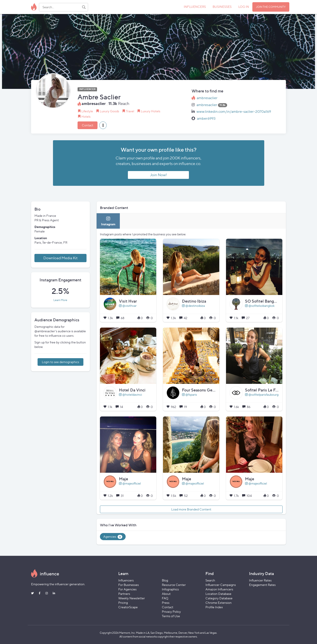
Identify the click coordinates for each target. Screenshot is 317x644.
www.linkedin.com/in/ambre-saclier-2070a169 (234, 112)
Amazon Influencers (219, 589)
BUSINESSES (222, 7)
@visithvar (128, 306)
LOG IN (244, 7)
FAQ (165, 598)
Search (210, 580)
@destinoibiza (193, 306)
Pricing (123, 603)
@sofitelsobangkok (260, 306)
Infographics (170, 589)
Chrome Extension (219, 603)
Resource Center (174, 585)
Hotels (86, 116)
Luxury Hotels (151, 111)
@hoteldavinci (130, 394)
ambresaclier (207, 98)
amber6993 (206, 118)
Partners (124, 594)
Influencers (126, 580)
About (166, 594)
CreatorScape (128, 607)
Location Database (218, 594)
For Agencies (127, 589)
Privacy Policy (171, 612)
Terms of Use (171, 616)
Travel (130, 111)
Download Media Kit (60, 258)
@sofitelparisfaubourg (262, 394)
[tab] (108, 221)
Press (166, 603)
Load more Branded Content (191, 509)
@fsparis (189, 394)
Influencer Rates (260, 580)
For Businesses (129, 585)
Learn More (60, 300)
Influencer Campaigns (221, 585)
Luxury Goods (109, 111)
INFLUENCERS (195, 7)
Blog (165, 580)
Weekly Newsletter (132, 598)
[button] (103, 125)
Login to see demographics (60, 362)
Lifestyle (87, 111)
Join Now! (158, 175)
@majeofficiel (130, 483)
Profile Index (214, 607)
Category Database (219, 598)
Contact (88, 125)
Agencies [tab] (113, 537)
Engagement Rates (262, 585)
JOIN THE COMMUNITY (271, 7)
